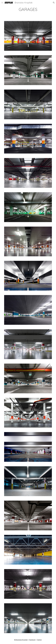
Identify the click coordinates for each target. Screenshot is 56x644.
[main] (28, 9)
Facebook (32, 640)
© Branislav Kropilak (21, 640)
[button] (2, 3)
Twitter (39, 640)
